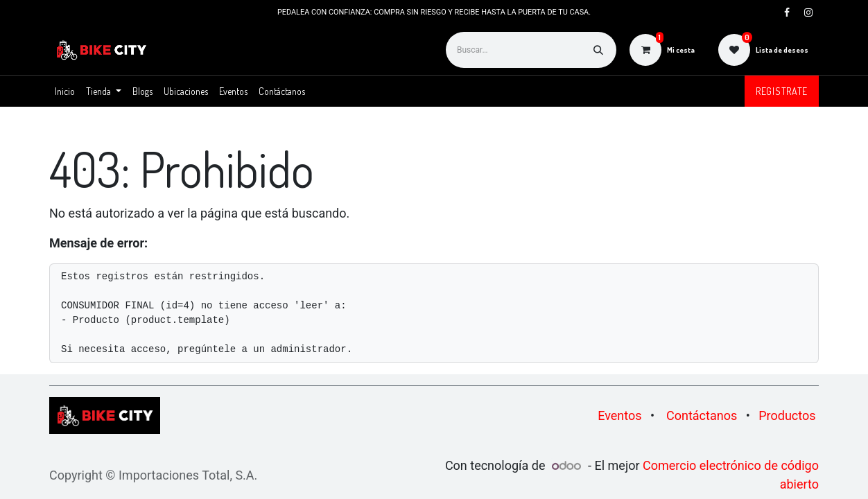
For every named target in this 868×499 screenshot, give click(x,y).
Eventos (619, 415)
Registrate (782, 91)
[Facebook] (787, 12)
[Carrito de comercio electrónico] (662, 50)
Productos (787, 415)
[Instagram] (808, 12)
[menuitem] (65, 91)
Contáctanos (702, 415)
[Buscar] (598, 50)
